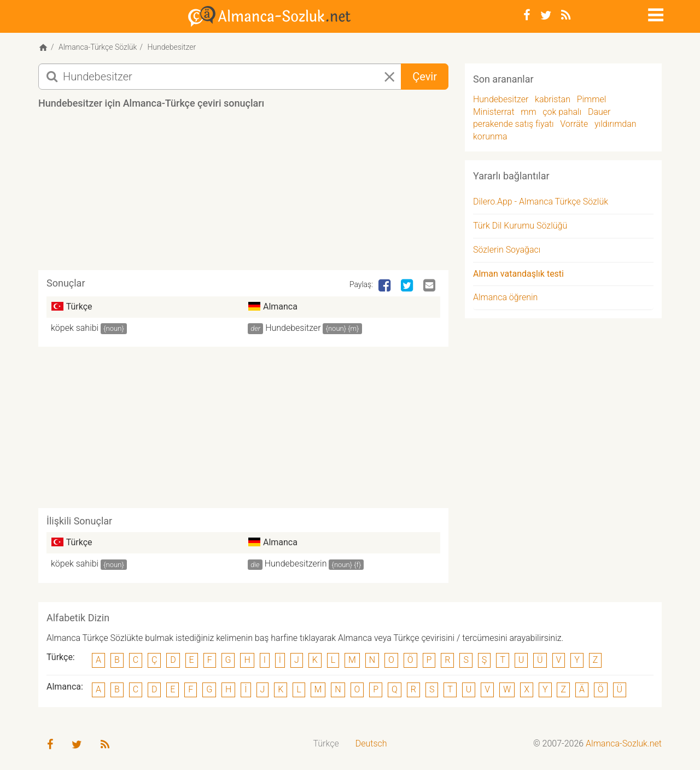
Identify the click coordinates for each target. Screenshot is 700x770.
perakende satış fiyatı (514, 124)
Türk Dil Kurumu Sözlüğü (520, 226)
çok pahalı (562, 112)
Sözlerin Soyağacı (507, 250)
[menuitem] (326, 744)
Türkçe (326, 743)
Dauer (599, 112)
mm (528, 112)
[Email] (430, 286)
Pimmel (592, 99)
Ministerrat (494, 112)
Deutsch (371, 743)
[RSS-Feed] (566, 15)
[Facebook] (527, 15)
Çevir (425, 77)
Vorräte (574, 124)
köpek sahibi (75, 328)
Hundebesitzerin (296, 564)
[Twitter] (546, 15)
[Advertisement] (243, 194)
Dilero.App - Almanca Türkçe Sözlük (541, 202)
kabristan (553, 99)
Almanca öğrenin (505, 297)
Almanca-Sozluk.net (624, 743)
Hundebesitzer (293, 328)
